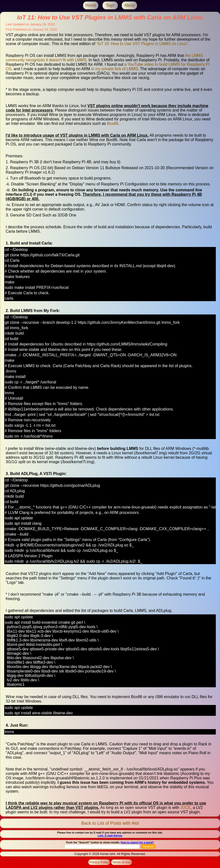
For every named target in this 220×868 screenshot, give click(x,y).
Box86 (112, 123)
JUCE (186, 808)
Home (91, 5)
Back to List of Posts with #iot (110, 823)
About (129, 5)
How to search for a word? (137, 842)
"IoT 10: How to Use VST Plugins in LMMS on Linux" (142, 44)
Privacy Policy (99, 862)
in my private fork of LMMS (115, 69)
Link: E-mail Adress (110, 835)
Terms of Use (122, 862)
